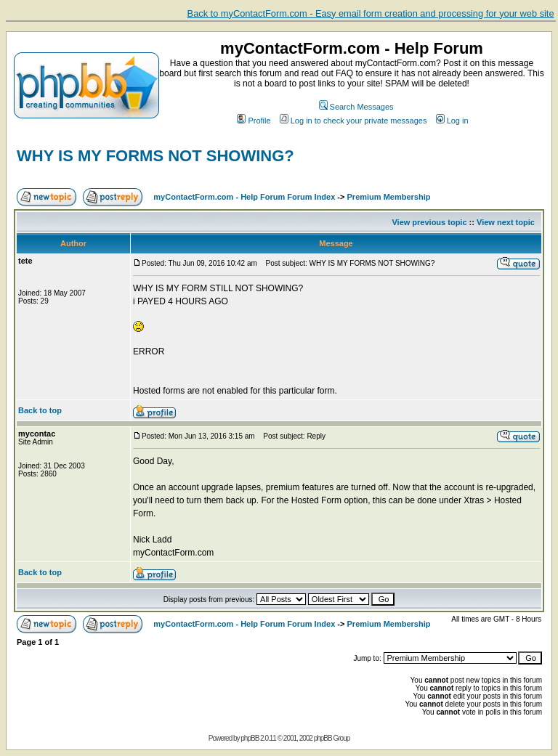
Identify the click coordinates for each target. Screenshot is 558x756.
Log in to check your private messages (353, 121)
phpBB (250, 738)
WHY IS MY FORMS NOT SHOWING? (155, 156)
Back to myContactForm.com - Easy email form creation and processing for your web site (371, 13)
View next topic (506, 222)
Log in (452, 121)
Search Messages (356, 107)
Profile (254, 121)
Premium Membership (389, 197)
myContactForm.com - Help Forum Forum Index (244, 197)
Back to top (40, 410)
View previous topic (429, 222)
